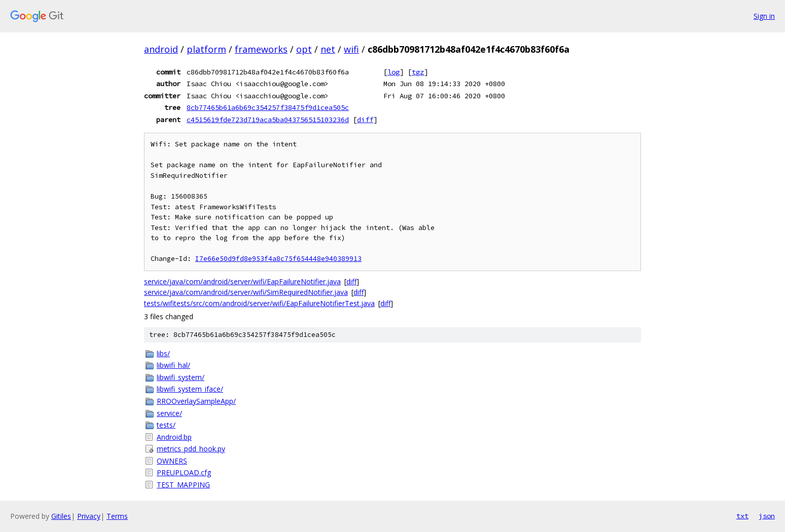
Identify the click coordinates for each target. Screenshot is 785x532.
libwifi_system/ (181, 377)
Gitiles (61, 516)
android (161, 49)
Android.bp (174, 437)
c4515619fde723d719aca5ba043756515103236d (268, 120)
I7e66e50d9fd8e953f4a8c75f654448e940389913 (278, 259)
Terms (117, 516)
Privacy (89, 516)
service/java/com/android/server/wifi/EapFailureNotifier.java (242, 281)
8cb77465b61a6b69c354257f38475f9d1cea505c (268, 107)
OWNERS (172, 461)
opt (304, 49)
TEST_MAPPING (183, 485)
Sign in (764, 16)
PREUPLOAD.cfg (184, 472)
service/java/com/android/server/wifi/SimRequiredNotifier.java (246, 292)
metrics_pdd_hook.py (191, 449)
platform (206, 49)
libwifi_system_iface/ (190, 389)
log (394, 72)
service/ (169, 413)
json (767, 516)
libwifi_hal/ (173, 365)
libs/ (163, 353)
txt (742, 516)
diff (365, 120)
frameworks (261, 49)
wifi (351, 49)
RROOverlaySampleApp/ (196, 401)
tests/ (166, 425)
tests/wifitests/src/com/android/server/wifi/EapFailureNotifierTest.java (259, 303)
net (328, 49)
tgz (418, 72)
